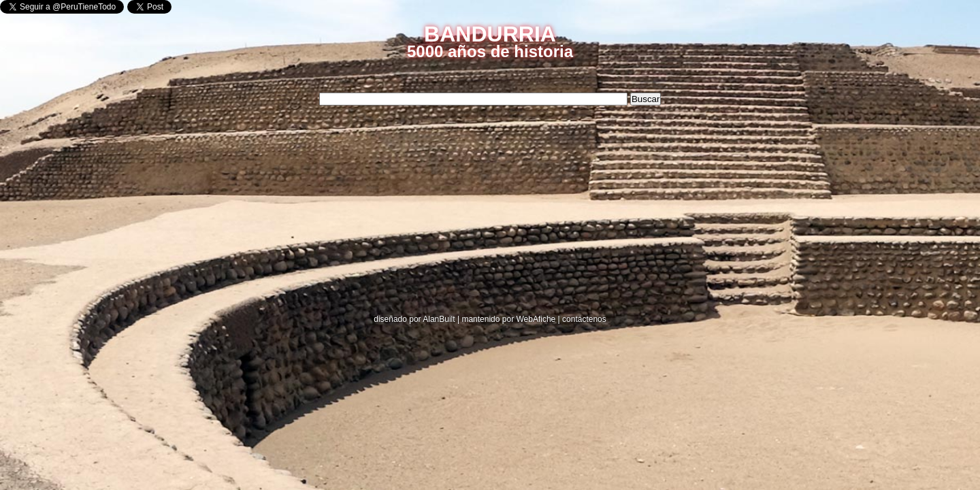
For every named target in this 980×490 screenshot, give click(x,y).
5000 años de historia (490, 51)
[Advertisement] (263, 213)
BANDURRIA (490, 34)
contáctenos (584, 319)
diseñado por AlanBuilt (414, 319)
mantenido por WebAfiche (508, 319)
